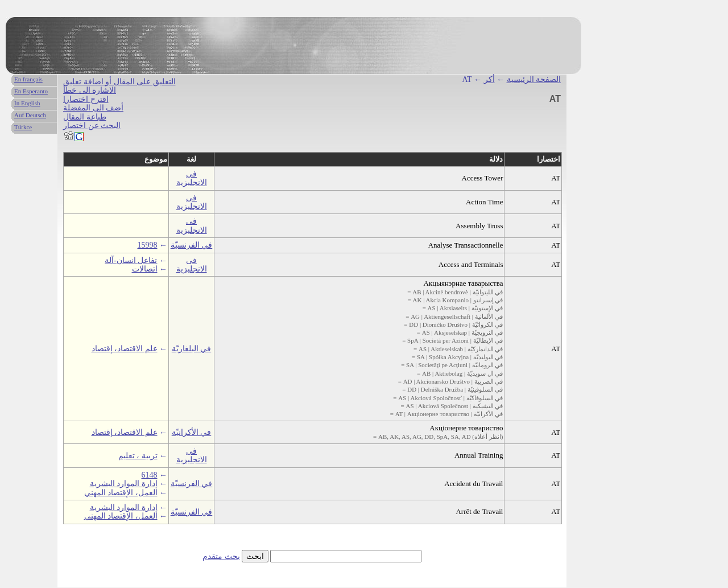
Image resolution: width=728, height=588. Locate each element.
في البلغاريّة (192, 349)
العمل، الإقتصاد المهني (121, 493)
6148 (150, 475)
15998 (148, 245)
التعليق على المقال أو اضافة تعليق (119, 82)
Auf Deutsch (30, 115)
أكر (489, 79)
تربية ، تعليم (138, 456)
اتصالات (145, 269)
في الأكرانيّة (192, 432)
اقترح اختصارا (86, 99)
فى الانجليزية (192, 178)
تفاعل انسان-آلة (131, 260)
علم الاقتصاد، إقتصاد (125, 349)
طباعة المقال (85, 117)
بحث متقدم (221, 556)
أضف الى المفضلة (93, 108)
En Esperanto (31, 91)
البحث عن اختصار (92, 126)
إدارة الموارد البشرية (124, 484)
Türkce (23, 127)
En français (28, 79)
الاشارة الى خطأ (90, 90)
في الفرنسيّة (192, 245)
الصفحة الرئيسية (534, 79)
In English (27, 103)
